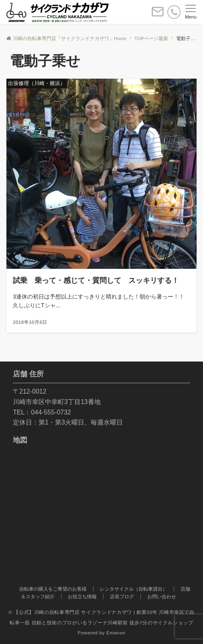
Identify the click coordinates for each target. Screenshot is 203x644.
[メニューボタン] (191, 12)
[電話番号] (174, 12)
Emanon (116, 633)
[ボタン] (158, 15)
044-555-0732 (51, 412)
